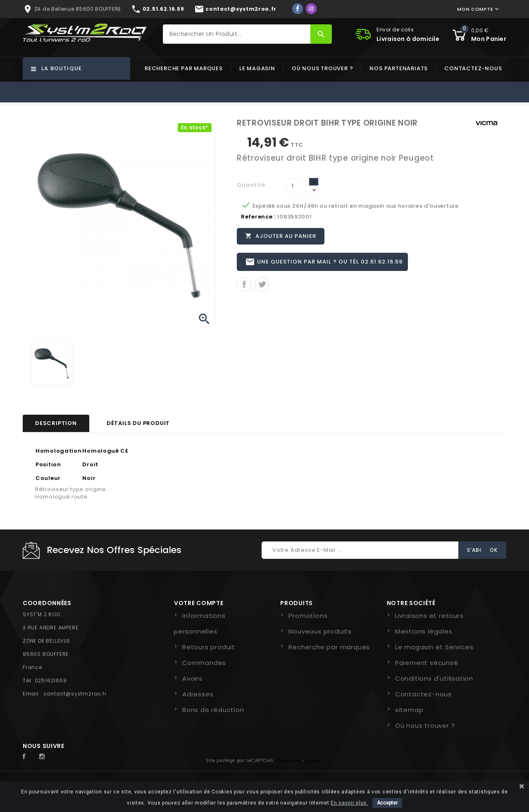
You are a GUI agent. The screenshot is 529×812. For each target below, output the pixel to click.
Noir (89, 478)
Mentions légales (424, 631)
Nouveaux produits (320, 631)
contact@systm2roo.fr (75, 694)
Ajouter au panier (281, 236)
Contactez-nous (473, 68)
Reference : (258, 217)
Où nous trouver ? (323, 68)
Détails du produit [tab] (138, 423)
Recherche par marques (184, 68)
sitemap (409, 710)
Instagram (44, 757)
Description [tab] (56, 423)
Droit (90, 464)
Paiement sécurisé (427, 663)
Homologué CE (105, 451)
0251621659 (51, 680)
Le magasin (257, 68)
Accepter (387, 803)
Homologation (58, 451)
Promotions (308, 616)
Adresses (198, 694)
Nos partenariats (399, 68)
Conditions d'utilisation (434, 678)
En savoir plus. (349, 803)
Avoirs (192, 678)
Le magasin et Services (434, 647)
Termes (315, 761)
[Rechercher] (237, 34)
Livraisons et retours (429, 616)
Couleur (48, 478)
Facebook (29, 757)
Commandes (204, 663)
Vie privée (288, 761)
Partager (244, 286)
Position (48, 464)
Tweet (262, 286)
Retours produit (209, 647)
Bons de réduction (213, 710)
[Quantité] (296, 186)
